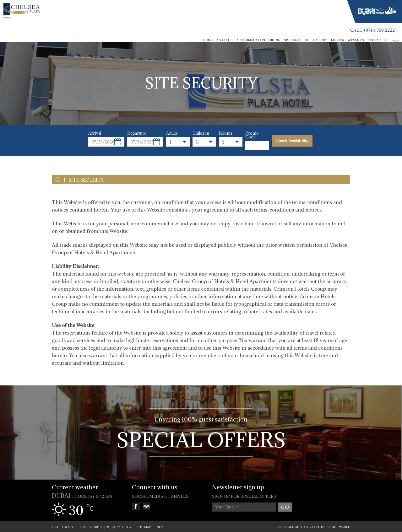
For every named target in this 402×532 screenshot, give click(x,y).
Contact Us (378, 40)
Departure (137, 133)
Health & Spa (63, 527)
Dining (274, 40)
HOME (208, 40)
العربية (396, 40)
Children (201, 133)
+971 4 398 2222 (379, 30)
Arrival (95, 133)
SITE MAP (144, 527)
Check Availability (292, 141)
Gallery (320, 40)
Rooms (226, 133)
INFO (159, 527)
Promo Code (252, 135)
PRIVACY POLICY (119, 527)
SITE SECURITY (86, 180)
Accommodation (251, 40)
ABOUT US (225, 40)
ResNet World (338, 527)
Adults (172, 133)
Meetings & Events (348, 40)
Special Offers (297, 40)
